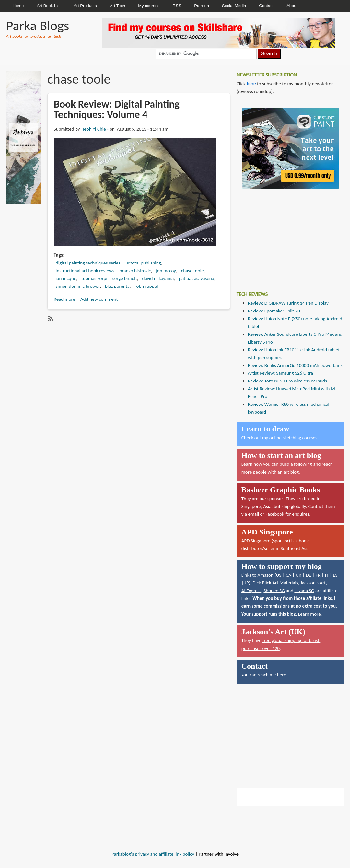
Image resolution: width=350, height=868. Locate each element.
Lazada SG (304, 591)
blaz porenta (117, 286)
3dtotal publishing (143, 263)
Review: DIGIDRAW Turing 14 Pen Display (288, 303)
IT (327, 575)
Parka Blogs (38, 25)
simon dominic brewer (78, 286)
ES (335, 575)
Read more (64, 299)
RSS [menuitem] (177, 6)
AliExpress (251, 591)
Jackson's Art (313, 583)
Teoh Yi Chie (94, 129)
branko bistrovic (135, 271)
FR (318, 575)
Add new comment (99, 299)
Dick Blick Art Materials (275, 583)
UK (298, 575)
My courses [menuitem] (149, 6)
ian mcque (66, 278)
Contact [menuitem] (266, 6)
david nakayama (158, 278)
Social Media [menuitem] (234, 6)
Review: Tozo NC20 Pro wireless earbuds (287, 381)
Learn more (309, 614)
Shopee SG (274, 591)
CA (289, 575)
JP (247, 583)
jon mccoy (166, 271)
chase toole (192, 271)
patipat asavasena (197, 278)
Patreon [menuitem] (202, 6)
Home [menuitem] (18, 6)
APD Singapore (256, 541)
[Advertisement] (285, 235)
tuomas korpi (94, 278)
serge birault (125, 278)
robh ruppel (146, 286)
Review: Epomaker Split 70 (274, 311)
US (279, 575)
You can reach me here (264, 675)
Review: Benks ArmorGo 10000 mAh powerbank (295, 365)
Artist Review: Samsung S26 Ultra (280, 373)
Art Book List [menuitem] (49, 6)
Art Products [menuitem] (85, 6)
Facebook (275, 514)
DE (308, 575)
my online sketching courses (290, 438)
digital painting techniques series (88, 263)
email (254, 514)
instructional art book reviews (85, 271)
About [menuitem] (292, 6)
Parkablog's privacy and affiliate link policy (153, 854)
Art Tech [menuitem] (117, 6)
